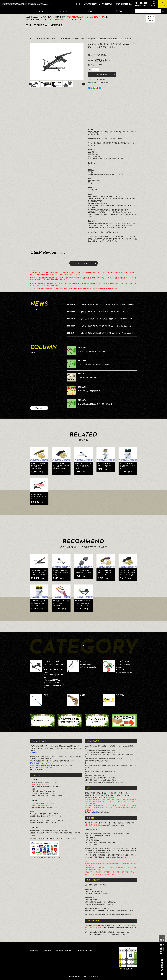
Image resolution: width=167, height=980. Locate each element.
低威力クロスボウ (79, 39)
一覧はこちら (38, 408)
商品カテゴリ (64, 11)
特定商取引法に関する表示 (85, 950)
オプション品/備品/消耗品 (52, 680)
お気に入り (98, 79)
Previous (30, 84)
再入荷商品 (120, 695)
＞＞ (135, 948)
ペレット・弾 (120, 670)
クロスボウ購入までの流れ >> (44, 25)
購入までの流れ (35, 950)
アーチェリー (85, 661)
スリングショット (123, 661)
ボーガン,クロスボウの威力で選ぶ (62, 39)
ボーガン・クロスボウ (43, 39)
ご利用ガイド (92, 11)
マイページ (154, 5)
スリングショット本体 (123, 664)
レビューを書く (84, 263)
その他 (82, 695)
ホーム (41, 11)
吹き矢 (46, 695)
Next (84, 84)
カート (163, 5)
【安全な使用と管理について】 (60, 19)
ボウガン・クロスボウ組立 (52, 682)
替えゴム (119, 667)
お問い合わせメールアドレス (44, 767)
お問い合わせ (119, 11)
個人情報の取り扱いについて (64, 950)
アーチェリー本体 (85, 664)
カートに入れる (102, 75)
